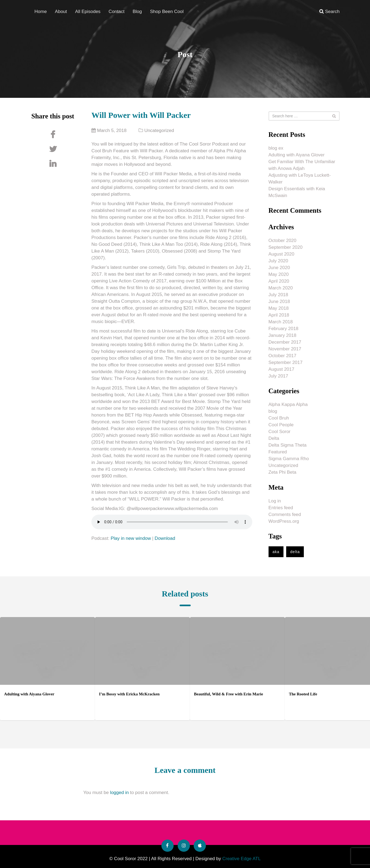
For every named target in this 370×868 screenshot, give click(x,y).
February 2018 (284, 329)
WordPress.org (284, 521)
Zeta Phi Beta (283, 472)
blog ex (276, 148)
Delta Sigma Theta (288, 445)
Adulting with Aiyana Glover (297, 155)
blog (273, 411)
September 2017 (286, 362)
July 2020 (278, 261)
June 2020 (279, 268)
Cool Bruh (279, 418)
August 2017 (281, 369)
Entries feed (281, 508)
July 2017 (278, 376)
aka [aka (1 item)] (276, 552)
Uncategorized (159, 130)
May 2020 (279, 274)
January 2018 (283, 335)
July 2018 (278, 295)
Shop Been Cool (167, 11)
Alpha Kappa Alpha (288, 404)
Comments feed (285, 514)
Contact (117, 11)
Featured (278, 452)
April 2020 (279, 281)
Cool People (281, 425)
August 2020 (281, 254)
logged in (119, 793)
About (61, 11)
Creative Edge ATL (241, 859)
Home (41, 11)
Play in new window (131, 538)
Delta (274, 438)
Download (165, 538)
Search (329, 11)
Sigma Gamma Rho (289, 459)
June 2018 (279, 301)
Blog (137, 11)
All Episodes (88, 11)
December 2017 (285, 342)
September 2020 (286, 247)
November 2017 (285, 349)
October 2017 (283, 356)
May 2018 (279, 308)
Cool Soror (280, 432)
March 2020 (281, 288)
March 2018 (281, 322)
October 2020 (283, 241)
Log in (275, 501)
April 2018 (279, 315)
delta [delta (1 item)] (295, 552)
